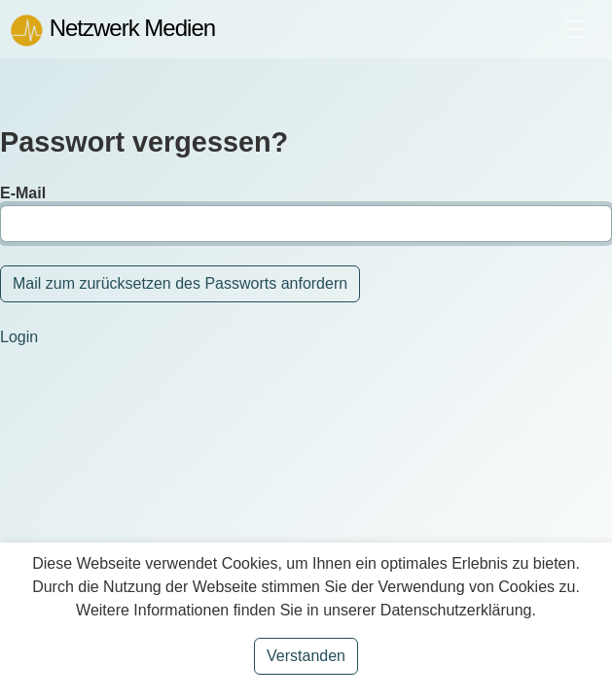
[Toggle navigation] (575, 29)
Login (19, 337)
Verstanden (306, 656)
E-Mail (23, 193)
